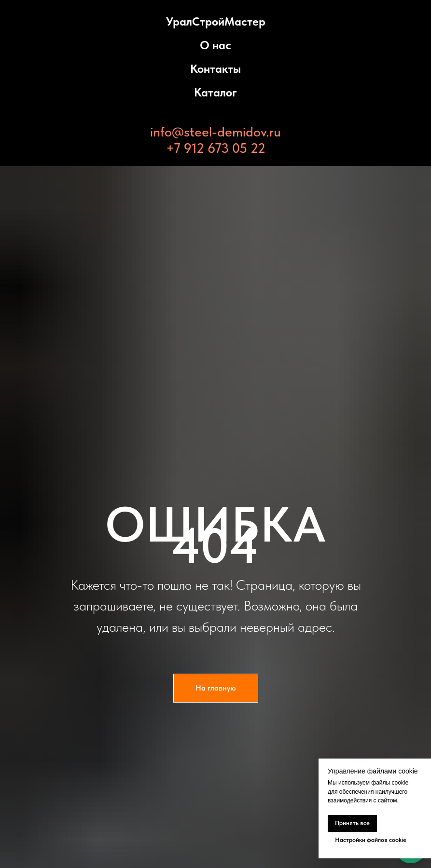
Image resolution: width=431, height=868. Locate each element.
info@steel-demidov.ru (215, 132)
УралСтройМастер (216, 21)
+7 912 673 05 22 (216, 148)
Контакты (215, 69)
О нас (215, 45)
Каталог (215, 92)
